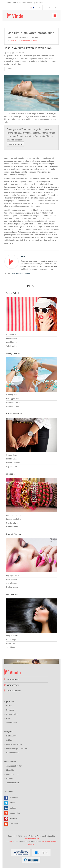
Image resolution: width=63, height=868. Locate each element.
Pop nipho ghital (12, 575)
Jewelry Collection (13, 353)
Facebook (14, 798)
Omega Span (11, 455)
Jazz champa (11, 583)
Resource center (13, 753)
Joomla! (9, 842)
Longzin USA (11, 459)
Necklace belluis (13, 406)
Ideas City (10, 770)
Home (9, 37)
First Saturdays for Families (17, 749)
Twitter (12, 803)
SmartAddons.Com (31, 839)
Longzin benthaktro (14, 519)
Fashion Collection (13, 293)
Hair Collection (12, 594)
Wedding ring (11, 395)
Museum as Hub (13, 774)
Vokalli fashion (12, 346)
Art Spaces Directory (14, 766)
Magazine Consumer (14, 691)
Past (8, 718)
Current (9, 706)
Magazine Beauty (13, 685)
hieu (8, 53)
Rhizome (10, 779)
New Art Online (12, 714)
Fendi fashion (11, 338)
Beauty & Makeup (13, 534)
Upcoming (10, 710)
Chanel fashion (12, 335)
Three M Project (12, 783)
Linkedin (13, 808)
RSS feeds (14, 824)
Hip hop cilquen (12, 587)
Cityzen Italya (11, 467)
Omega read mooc (13, 515)
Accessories (10, 474)
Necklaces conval (13, 402)
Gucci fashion (12, 342)
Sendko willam (12, 523)
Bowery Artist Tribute (14, 744)
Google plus (15, 813)
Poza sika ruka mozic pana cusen (30, 2)
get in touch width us (16, 144)
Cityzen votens (12, 527)
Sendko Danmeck (13, 463)
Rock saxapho (12, 579)
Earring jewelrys (12, 399)
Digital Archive (12, 736)
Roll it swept (11, 640)
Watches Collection (14, 414)
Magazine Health (13, 680)
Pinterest (13, 818)
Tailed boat (34, 37)
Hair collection (21, 37)
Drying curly (11, 643)
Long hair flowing (13, 636)
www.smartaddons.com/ (21, 273)
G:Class (9, 740)
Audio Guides (11, 723)
